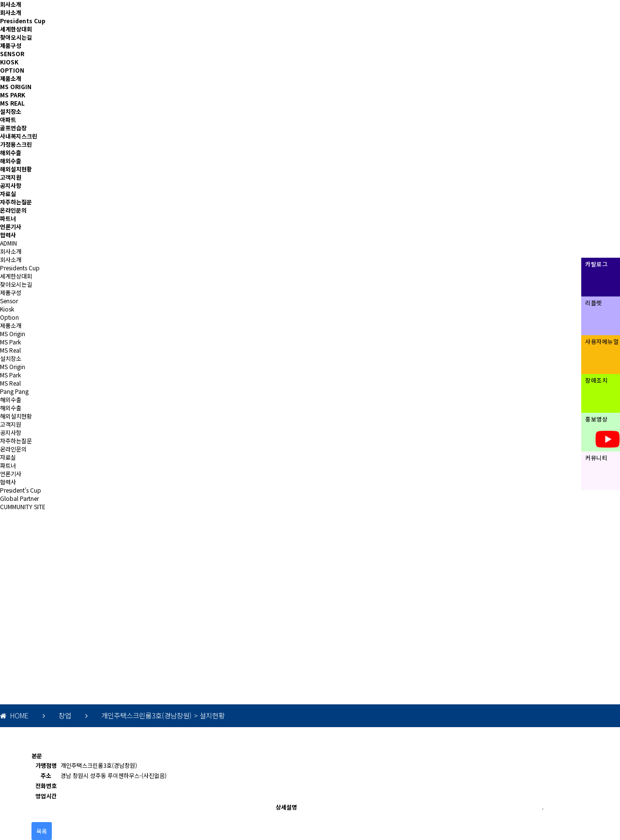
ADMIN (8, 243)
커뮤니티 (596, 458)
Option (9, 317)
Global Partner (19, 498)
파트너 (8, 218)
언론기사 (11, 226)
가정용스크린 (16, 144)
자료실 (8, 194)
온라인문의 (13, 210)
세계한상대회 (16, 29)
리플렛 (594, 303)
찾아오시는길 (16, 37)
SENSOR (12, 54)
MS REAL (12, 103)
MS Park (10, 342)
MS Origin (13, 334)
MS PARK (13, 95)
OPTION (12, 70)
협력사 (8, 235)
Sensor (9, 301)
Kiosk (7, 309)
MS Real (10, 350)
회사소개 (11, 4)
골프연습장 (13, 128)
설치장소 (11, 111)
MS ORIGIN (16, 86)
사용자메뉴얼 (602, 341)
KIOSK (9, 62)
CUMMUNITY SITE (23, 506)
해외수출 (11, 152)
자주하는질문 (16, 202)
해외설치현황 (16, 169)
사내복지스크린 (19, 136)
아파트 (8, 119)
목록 (42, 831)
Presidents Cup (23, 21)
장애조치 (596, 380)
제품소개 (11, 78)
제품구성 (11, 45)
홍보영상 (596, 419)
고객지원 (11, 177)
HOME (14, 715)
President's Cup (21, 490)
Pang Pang (14, 391)
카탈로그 (596, 264)
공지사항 (11, 185)
